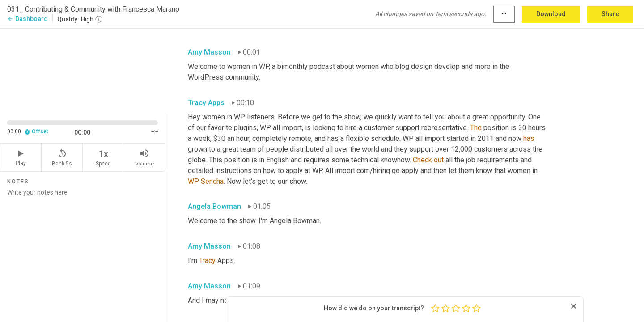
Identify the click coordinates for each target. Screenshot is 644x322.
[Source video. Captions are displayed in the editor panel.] (83, 70)
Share (610, 14)
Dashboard (28, 19)
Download (551, 14)
